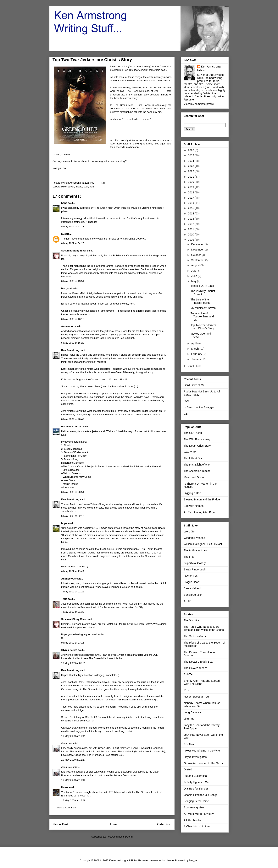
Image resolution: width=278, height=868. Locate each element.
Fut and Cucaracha (195, 776)
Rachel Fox (191, 576)
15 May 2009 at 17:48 (73, 800)
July (194, 271)
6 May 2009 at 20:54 (73, 492)
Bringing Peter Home (196, 801)
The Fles (189, 557)
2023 (191, 166)
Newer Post (60, 824)
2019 (191, 187)
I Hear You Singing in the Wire (202, 751)
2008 (191, 366)
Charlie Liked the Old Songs (201, 795)
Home (113, 824)
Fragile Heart (192, 582)
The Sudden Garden (196, 636)
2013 (191, 219)
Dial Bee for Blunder (196, 789)
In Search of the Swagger (199, 407)
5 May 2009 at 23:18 (73, 226)
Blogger (193, 860)
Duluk (65, 787)
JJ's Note (189, 744)
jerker (71, 187)
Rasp (187, 690)
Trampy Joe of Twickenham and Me (202, 317)
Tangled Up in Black (203, 286)
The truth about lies (195, 550)
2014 (191, 213)
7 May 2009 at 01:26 (73, 592)
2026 (191, 150)
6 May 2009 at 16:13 (73, 319)
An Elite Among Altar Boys (200, 512)
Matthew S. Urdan (72, 426)
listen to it (130, 587)
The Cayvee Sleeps (196, 668)
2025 (191, 155)
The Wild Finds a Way (197, 439)
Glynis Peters (70, 650)
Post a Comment (67, 808)
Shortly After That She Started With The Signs (202, 682)
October (196, 255)
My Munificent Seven (203, 308)
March (195, 349)
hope (64, 203)
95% (186, 401)
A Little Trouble (193, 820)
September (198, 260)
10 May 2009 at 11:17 (73, 760)
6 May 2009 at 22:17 (73, 516)
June (194, 276)
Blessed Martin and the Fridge (202, 499)
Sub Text (189, 674)
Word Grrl (190, 531)
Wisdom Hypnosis (195, 538)
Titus (64, 599)
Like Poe (189, 719)
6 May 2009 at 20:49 (73, 419)
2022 (191, 171)
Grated (188, 769)
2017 (191, 198)
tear (92, 187)
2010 (191, 235)
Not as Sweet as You (196, 697)
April (194, 343)
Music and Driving (195, 477)
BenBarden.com (193, 595)
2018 (191, 192)
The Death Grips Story (197, 446)
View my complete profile (199, 104)
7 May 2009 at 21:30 (73, 612)
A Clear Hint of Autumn (197, 826)
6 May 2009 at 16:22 (73, 343)
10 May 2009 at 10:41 (73, 736)
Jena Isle (67, 743)
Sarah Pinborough (195, 569)
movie (79, 187)
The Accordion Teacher (198, 471)
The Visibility (191, 620)
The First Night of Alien (197, 465)
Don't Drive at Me (194, 385)
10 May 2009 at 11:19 (73, 780)
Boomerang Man (194, 807)
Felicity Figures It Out (197, 782)
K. (62, 234)
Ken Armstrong (70, 350)
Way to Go (190, 452)
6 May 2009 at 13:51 (73, 281)
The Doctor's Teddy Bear (199, 662)
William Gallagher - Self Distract (203, 544)
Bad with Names (194, 506)
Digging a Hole (193, 493)
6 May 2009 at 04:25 (73, 243)
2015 (191, 208)
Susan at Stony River (74, 251)
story (86, 187)
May (194, 281)
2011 (191, 229)
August (196, 265)
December (198, 244)
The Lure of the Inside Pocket (200, 301)
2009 (191, 240)
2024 (191, 161)
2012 (191, 224)
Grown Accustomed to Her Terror (203, 763)
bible (64, 187)
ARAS (187, 601)
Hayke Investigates (195, 757)
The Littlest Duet (194, 458)
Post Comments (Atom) (120, 837)
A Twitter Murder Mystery (199, 814)
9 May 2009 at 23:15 (73, 643)
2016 (191, 203)
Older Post (164, 824)
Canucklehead (192, 588)
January (196, 359)
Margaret (67, 288)
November (198, 250)
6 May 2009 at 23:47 (73, 571)
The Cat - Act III (193, 433)
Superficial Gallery (195, 563)
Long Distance (192, 712)
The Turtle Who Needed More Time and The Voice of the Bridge (204, 628)
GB (186, 414)
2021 (191, 177)
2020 (191, 182)
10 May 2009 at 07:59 (73, 663)
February (197, 354)
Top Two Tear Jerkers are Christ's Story (203, 327)
